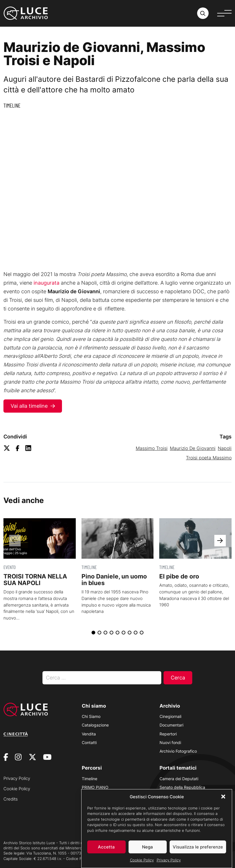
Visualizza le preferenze (198, 847)
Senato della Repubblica (182, 787)
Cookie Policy (142, 860)
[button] (223, 797)
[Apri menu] (224, 13)
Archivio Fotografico (178, 751)
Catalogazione (95, 725)
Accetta (106, 847)
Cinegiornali (170, 716)
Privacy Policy (169, 860)
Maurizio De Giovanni (193, 448)
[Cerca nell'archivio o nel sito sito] (203, 13)
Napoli (225, 448)
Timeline (12, 105)
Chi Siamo (91, 716)
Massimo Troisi (152, 448)
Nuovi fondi (170, 742)
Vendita (89, 734)
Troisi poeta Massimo (209, 458)
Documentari (171, 725)
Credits (11, 799)
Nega (147, 847)
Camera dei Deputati (179, 779)
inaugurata (46, 283)
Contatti (89, 742)
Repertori (168, 734)
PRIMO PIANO (95, 787)
